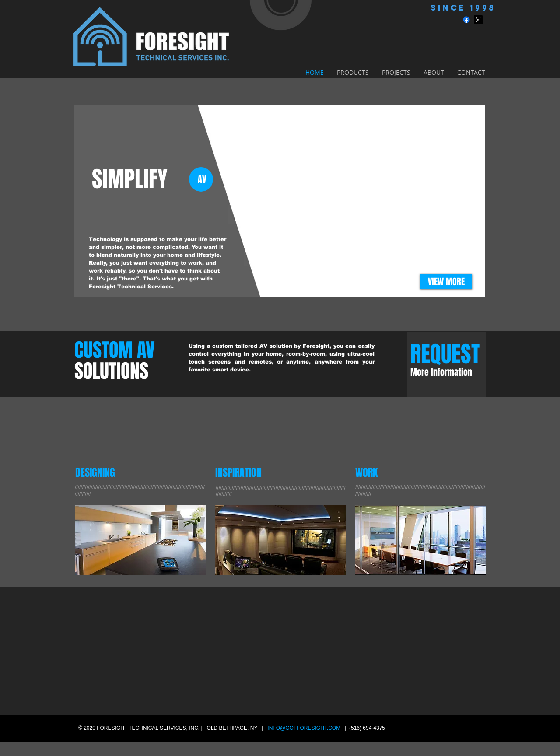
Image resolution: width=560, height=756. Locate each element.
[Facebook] (466, 20)
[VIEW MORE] (446, 282)
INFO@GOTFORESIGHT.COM (304, 728)
